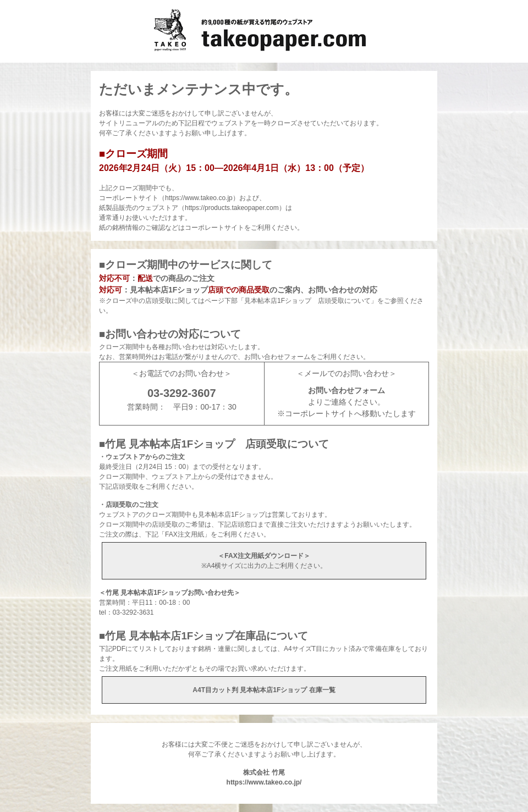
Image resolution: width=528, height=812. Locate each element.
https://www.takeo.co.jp (199, 198)
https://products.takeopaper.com (232, 208)
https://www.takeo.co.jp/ (264, 782)
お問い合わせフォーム (346, 390)
